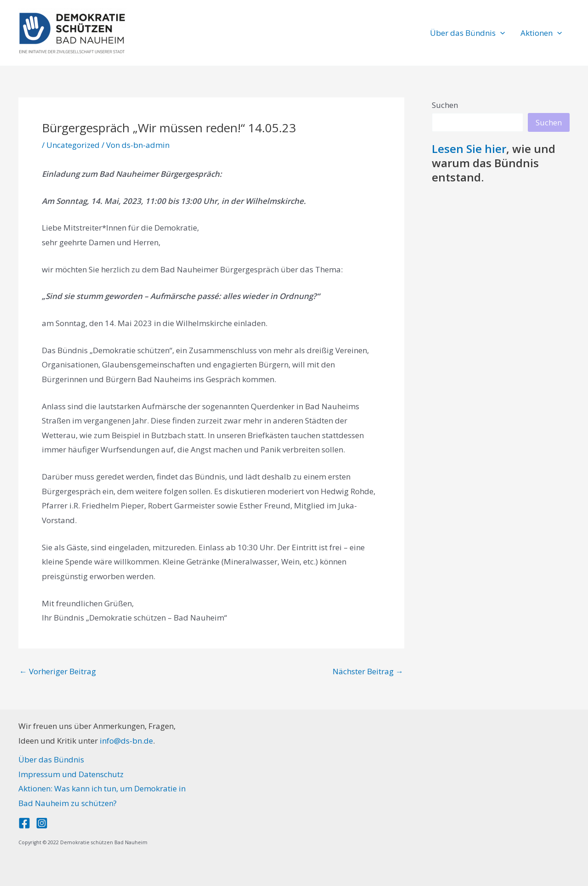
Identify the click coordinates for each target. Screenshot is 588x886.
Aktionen (541, 33)
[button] (500, 33)
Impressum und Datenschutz (71, 774)
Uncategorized (73, 145)
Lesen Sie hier (469, 149)
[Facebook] (24, 823)
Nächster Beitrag (368, 671)
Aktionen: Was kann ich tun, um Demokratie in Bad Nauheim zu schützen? (102, 796)
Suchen (445, 105)
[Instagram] (42, 823)
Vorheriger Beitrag (58, 671)
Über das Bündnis (467, 33)
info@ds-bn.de (126, 741)
